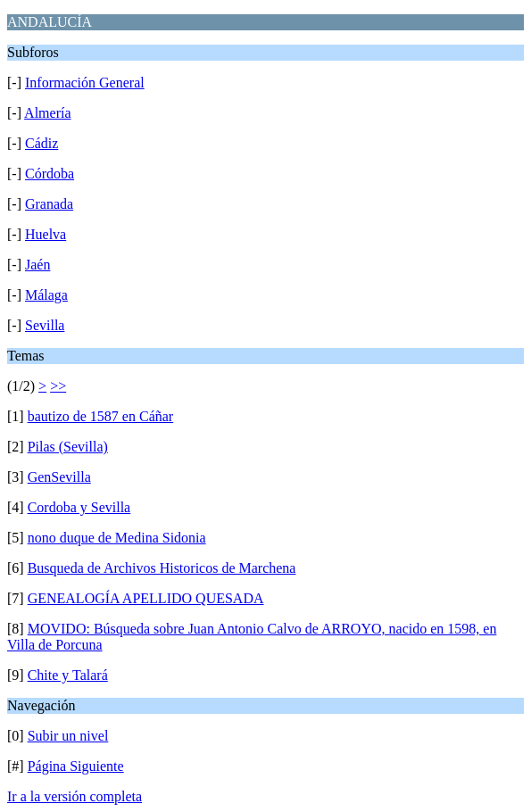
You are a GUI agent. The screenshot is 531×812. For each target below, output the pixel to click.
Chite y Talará (68, 675)
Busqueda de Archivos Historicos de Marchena (162, 568)
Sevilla (45, 325)
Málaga (46, 295)
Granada (49, 204)
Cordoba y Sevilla (79, 507)
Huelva (46, 234)
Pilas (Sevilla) (68, 447)
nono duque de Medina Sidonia (117, 538)
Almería (47, 113)
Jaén (37, 265)
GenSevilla (59, 477)
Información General (85, 83)
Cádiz (41, 143)
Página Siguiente (76, 766)
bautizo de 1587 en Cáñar (101, 416)
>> (58, 386)
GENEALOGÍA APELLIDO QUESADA (146, 598)
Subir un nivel (68, 736)
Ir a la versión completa (75, 796)
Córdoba (50, 174)
